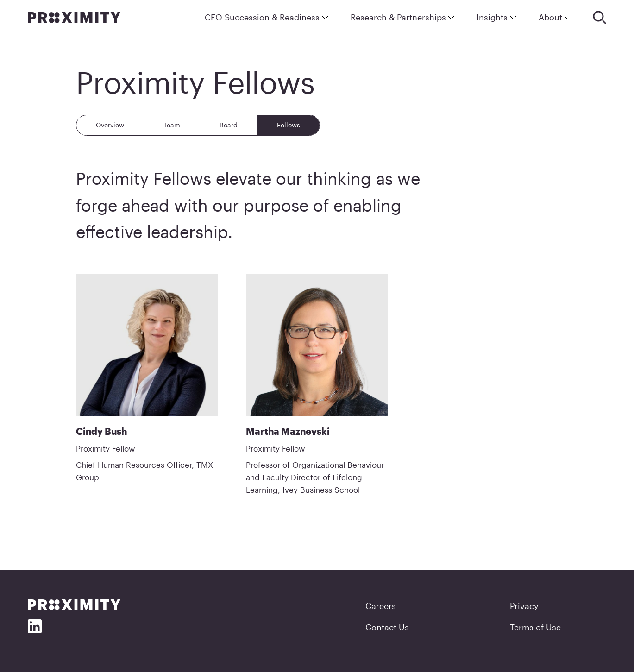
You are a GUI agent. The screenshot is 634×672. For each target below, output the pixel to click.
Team (172, 125)
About (555, 17)
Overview (110, 125)
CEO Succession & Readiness (267, 17)
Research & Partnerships (403, 17)
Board (229, 125)
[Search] (599, 17)
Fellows (289, 125)
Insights (496, 17)
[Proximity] (74, 18)
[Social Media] (35, 626)
